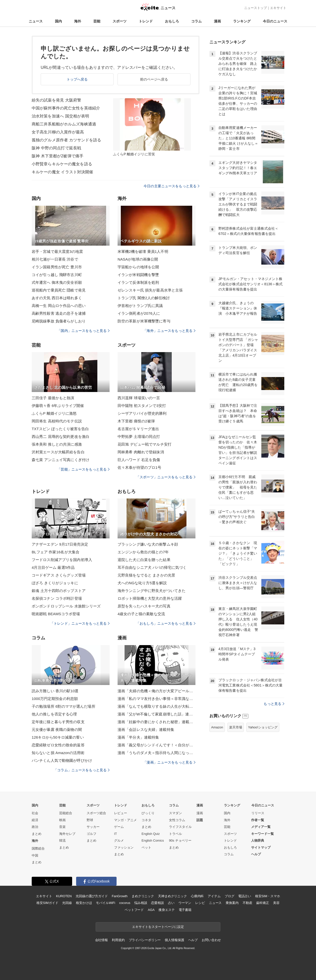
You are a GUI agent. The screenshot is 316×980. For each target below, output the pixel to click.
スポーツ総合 (96, 813)
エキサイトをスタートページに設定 (158, 927)
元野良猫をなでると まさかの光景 (146, 575)
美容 (276, 903)
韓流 (62, 840)
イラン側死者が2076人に (139, 313)
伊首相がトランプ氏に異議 (140, 306)
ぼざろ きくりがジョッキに (55, 583)
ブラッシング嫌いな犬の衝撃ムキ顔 (148, 544)
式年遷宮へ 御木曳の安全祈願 (57, 282)
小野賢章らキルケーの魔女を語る (62, 164)
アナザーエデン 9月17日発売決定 (60, 544)
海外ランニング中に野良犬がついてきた (152, 591)
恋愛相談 (157, 903)
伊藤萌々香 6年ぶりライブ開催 (58, 406)
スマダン (175, 813)
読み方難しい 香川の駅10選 (55, 691)
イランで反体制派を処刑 (138, 282)
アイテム (214, 896)
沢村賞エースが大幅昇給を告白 (58, 452)
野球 (90, 820)
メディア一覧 (261, 827)
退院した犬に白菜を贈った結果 (144, 560)
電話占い (244, 896)
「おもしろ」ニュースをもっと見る (166, 623)
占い (171, 903)
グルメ (119, 840)
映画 (62, 820)
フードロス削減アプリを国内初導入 (62, 560)
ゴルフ (91, 834)
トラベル (175, 834)
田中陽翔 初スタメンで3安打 (142, 406)
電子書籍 (185, 910)
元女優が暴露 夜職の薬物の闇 (57, 730)
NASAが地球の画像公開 (138, 259)
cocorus (125, 903)
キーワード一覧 (262, 834)
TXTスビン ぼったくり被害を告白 (60, 429)
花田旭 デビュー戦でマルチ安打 (145, 444)
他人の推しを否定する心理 (54, 714)
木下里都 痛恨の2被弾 (136, 421)
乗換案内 (232, 903)
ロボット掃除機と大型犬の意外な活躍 (150, 598)
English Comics (153, 840)
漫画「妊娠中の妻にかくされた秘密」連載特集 (157, 722)
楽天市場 (236, 727)
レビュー (121, 813)
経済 (35, 820)
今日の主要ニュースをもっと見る (171, 186)
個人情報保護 (174, 940)
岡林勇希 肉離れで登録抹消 (141, 452)
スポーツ (120, 21)
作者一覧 (258, 820)
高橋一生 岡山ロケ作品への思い (59, 306)
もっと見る (274, 704)
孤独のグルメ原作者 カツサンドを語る (67, 140)
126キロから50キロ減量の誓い (58, 737)
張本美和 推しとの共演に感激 (57, 444)
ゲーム (119, 827)
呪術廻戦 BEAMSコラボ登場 (56, 614)
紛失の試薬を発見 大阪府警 (56, 100)
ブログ (230, 896)
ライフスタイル (180, 827)
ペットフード (134, 910)
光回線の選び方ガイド (92, 896)
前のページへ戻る (154, 79)
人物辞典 (258, 840)
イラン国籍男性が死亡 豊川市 (57, 267)
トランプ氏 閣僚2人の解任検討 (144, 298)
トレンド (146, 21)
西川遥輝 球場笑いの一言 (139, 398)
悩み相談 (141, 903)
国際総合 (38, 848)
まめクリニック (143, 896)
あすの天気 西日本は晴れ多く (57, 298)
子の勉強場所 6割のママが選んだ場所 (64, 706)
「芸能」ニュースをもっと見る (83, 469)
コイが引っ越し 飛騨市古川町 (57, 275)
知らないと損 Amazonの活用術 (58, 753)
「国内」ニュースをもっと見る (83, 331)
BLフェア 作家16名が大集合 (56, 552)
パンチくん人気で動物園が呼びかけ (62, 760)
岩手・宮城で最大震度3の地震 (57, 251)
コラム (196, 21)
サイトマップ (261, 847)
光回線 (67, 903)
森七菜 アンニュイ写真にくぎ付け (61, 460)
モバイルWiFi (105, 903)
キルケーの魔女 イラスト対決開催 (62, 172)
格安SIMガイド (47, 903)
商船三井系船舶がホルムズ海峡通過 (64, 124)
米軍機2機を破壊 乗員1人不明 (143, 251)
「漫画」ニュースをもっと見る (169, 762)
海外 (78, 21)
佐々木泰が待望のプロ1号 (139, 467)
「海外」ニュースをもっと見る (169, 331)
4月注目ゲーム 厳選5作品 (53, 567)
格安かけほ (84, 903)
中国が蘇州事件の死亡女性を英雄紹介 (66, 108)
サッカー (93, 827)
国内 (58, 21)
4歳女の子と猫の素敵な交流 (141, 614)
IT (116, 834)
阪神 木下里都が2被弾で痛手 (58, 156)
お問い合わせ (211, 940)
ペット (146, 847)
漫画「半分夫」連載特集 (138, 737)
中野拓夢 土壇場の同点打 (139, 437)
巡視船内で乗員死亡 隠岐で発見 (59, 290)
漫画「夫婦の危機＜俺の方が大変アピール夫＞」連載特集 (157, 691)
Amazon (217, 727)
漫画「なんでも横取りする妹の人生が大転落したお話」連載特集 (157, 706)
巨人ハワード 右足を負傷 (139, 460)
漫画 (217, 21)
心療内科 (197, 896)
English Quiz (151, 834)
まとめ (37, 834)
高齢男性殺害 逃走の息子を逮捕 (59, 313)
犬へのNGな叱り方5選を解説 (142, 583)
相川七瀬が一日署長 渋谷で (55, 259)
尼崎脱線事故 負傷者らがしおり (59, 321)
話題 (200, 820)
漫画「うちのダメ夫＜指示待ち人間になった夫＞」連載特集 (157, 753)
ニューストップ (255, 8)
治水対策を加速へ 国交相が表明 (60, 116)
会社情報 (101, 940)
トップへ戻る (77, 79)
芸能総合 (66, 813)
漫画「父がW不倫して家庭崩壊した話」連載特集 (157, 714)
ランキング (242, 21)
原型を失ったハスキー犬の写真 (144, 606)
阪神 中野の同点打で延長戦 (56, 148)
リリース (258, 813)
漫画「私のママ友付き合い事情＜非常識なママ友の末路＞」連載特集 (157, 699)
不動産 (247, 903)
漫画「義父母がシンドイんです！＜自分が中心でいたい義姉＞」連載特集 (157, 745)
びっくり (148, 813)
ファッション (124, 847)
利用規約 (118, 940)
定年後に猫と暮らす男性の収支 (58, 722)
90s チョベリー (180, 840)
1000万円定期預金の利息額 (55, 699)
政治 (35, 827)
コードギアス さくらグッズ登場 (59, 575)
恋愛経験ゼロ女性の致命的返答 (58, 745)
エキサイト (278, 8)
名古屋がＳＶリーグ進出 (138, 429)
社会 (35, 813)
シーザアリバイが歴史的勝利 (142, 413)
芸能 (97, 21)
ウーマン (185, 903)
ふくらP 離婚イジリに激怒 (54, 413)
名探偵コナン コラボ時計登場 (57, 598)
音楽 (62, 827)
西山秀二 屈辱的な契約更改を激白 (61, 437)
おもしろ (172, 21)
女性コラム (177, 820)
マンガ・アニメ (125, 820)
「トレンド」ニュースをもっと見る (80, 623)
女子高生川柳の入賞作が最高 (58, 132)
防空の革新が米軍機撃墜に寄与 (144, 321)
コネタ (146, 820)
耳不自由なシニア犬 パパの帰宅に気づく (152, 567)
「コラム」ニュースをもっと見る (82, 770)
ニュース (36, 21)
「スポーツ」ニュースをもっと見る (166, 477)
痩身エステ (166, 910)
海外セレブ (67, 834)
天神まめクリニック (172, 896)
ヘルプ (256, 854)
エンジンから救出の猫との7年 (143, 552)
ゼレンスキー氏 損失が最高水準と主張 (150, 290)
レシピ (200, 903)
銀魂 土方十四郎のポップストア (59, 591)
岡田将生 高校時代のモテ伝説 (57, 421)
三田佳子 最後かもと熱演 (53, 398)
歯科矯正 (262, 903)
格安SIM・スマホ (268, 896)
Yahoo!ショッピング (263, 727)
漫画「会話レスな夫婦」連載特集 (146, 730)
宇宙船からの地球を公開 (138, 267)
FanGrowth (120, 896)
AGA (151, 910)
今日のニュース (275, 21)
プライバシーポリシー (145, 940)
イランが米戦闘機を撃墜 (138, 275)
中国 (35, 855)
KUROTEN (64, 896)
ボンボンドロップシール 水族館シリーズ (66, 606)
